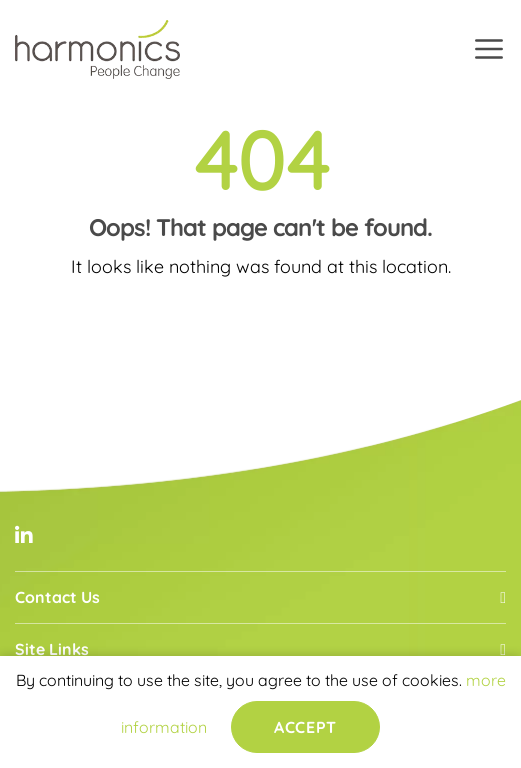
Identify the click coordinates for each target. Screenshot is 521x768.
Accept (305, 727)
